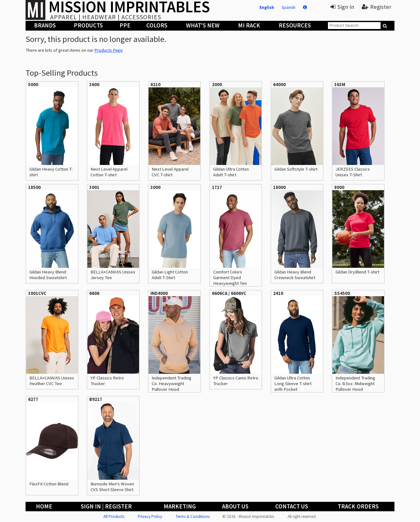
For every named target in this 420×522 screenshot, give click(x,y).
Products (88, 25)
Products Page (108, 50)
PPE (125, 25)
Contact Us (292, 506)
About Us (235, 506)
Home (44, 506)
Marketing (180, 506)
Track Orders (358, 506)
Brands (45, 25)
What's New (203, 25)
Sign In (342, 7)
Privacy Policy (150, 516)
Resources (295, 25)
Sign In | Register (106, 506)
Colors (157, 25)
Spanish (289, 7)
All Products (114, 516)
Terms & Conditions (193, 516)
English (267, 7)
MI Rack (249, 25)
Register (376, 7)
